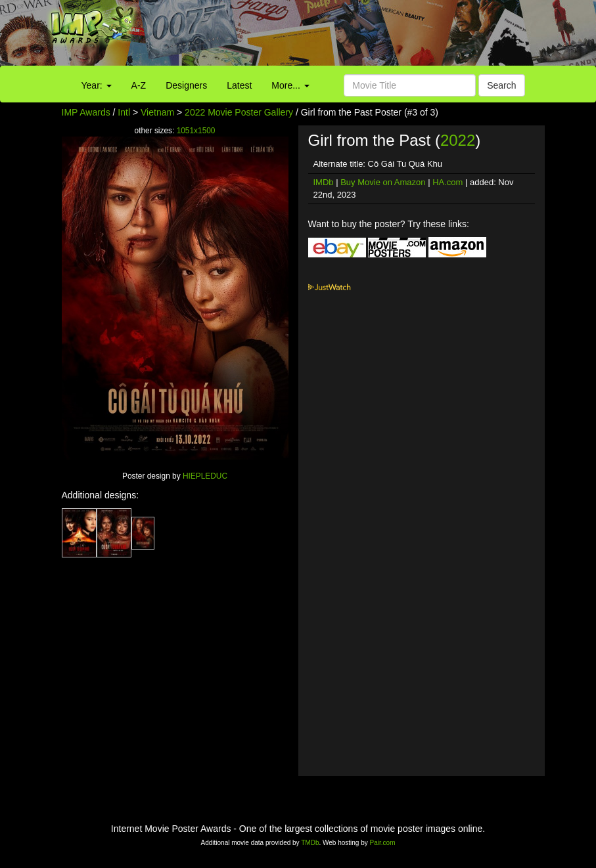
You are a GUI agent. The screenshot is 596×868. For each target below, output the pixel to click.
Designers (186, 85)
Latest (239, 85)
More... (290, 85)
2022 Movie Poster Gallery (239, 112)
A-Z (139, 85)
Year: (97, 85)
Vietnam (157, 112)
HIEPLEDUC (205, 476)
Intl (124, 112)
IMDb (324, 182)
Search (501, 85)
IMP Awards (86, 112)
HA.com (447, 182)
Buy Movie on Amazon (383, 182)
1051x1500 (196, 131)
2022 (458, 140)
